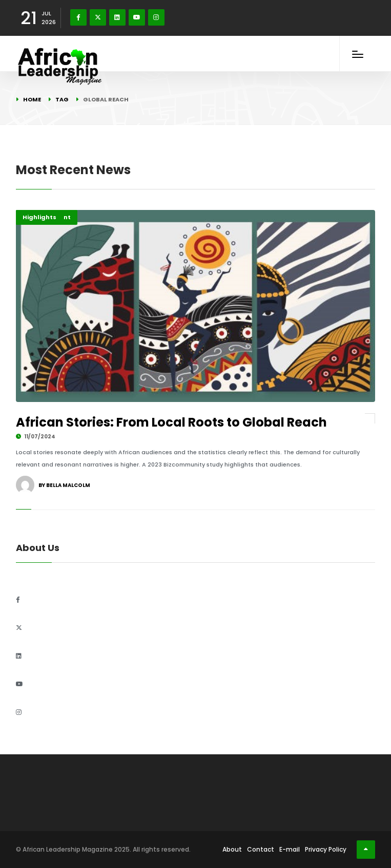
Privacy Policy (326, 849)
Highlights (39, 217)
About (232, 849)
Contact (261, 849)
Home (32, 99)
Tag (62, 99)
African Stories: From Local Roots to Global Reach (171, 422)
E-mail (290, 849)
